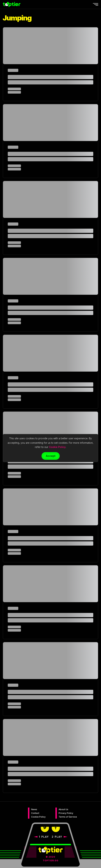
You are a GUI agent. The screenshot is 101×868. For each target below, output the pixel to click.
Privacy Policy (66, 813)
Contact (35, 813)
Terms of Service (68, 817)
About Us (63, 809)
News (34, 809)
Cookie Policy (38, 817)
